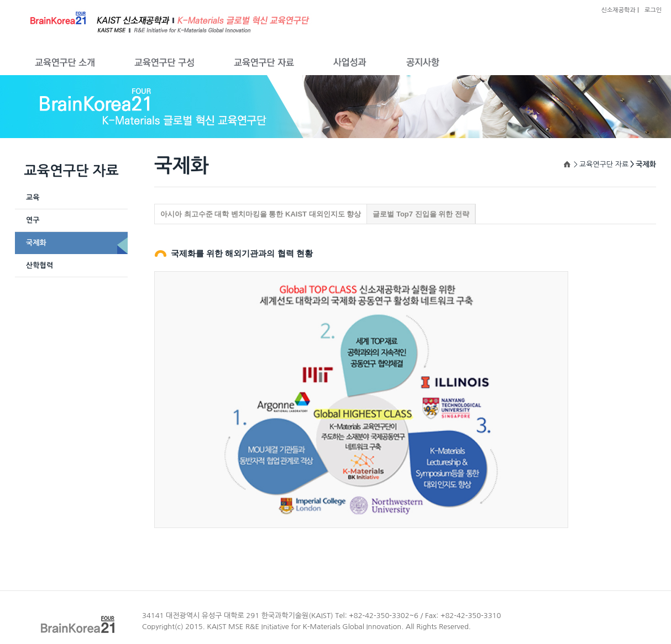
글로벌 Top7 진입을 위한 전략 (421, 214)
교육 (33, 197)
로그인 (653, 10)
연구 (33, 220)
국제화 (36, 243)
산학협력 (40, 265)
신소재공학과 (618, 10)
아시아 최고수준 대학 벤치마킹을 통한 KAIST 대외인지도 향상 (261, 214)
